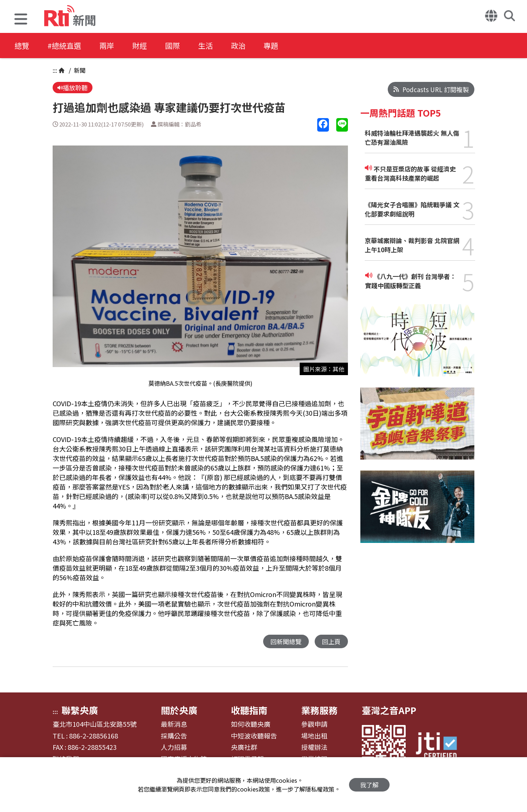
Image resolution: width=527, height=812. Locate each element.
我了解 (369, 785)
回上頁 (331, 641)
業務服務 (319, 710)
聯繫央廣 (80, 710)
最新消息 (174, 724)
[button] (21, 20)
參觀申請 (314, 724)
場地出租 (314, 736)
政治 (238, 46)
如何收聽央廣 (251, 724)
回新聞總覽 (286, 641)
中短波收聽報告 (254, 736)
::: (55, 70)
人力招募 (174, 747)
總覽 (22, 46)
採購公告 (174, 736)
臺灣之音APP (389, 710)
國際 (172, 46)
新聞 (79, 70)
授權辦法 (314, 747)
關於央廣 (179, 710)
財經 (140, 46)
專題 (271, 46)
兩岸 (107, 46)
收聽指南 (249, 710)
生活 (205, 46)
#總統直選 (64, 46)
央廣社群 (244, 747)
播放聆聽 (73, 88)
